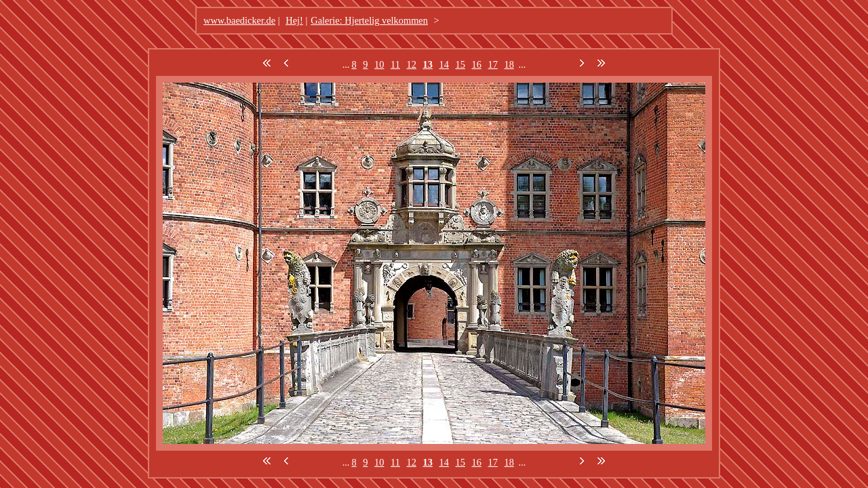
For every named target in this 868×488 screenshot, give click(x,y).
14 (444, 64)
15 (460, 64)
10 (379, 64)
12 (412, 64)
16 (477, 64)
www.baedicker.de (239, 20)
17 (493, 64)
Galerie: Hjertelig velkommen (369, 20)
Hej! (294, 20)
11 (395, 64)
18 (509, 64)
